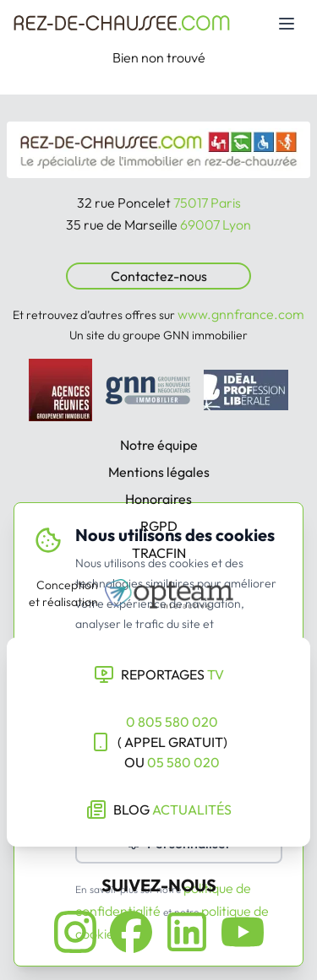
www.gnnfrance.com (241, 314)
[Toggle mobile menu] (287, 24)
